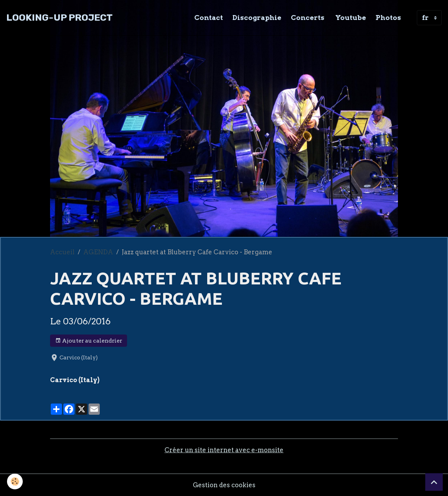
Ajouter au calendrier (89, 341)
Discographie (257, 18)
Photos (388, 18)
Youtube (350, 18)
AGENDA (98, 252)
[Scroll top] (434, 482)
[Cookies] (15, 481)
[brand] (59, 18)
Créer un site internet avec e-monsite (224, 450)
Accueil (62, 252)
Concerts (308, 18)
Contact (209, 18)
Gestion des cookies (224, 485)
